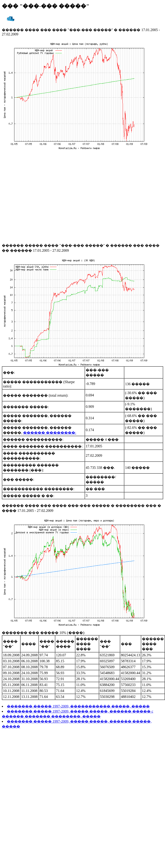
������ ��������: (50, 433)
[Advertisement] (43, 196)
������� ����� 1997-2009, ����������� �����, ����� (78, 706)
